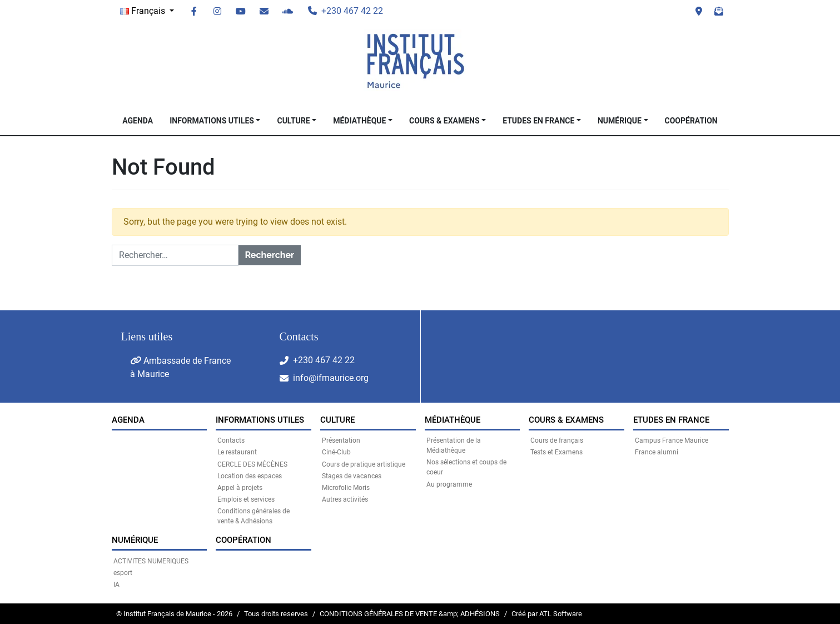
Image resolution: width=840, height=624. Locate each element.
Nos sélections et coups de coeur (466, 467)
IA (116, 585)
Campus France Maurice (672, 440)
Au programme (449, 484)
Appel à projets (240, 488)
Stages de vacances (352, 476)
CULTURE (293, 121)
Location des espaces (250, 476)
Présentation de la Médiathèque (454, 445)
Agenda (138, 121)
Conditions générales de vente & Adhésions (254, 516)
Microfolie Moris (346, 488)
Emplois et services (246, 499)
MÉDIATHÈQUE (359, 121)
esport (123, 573)
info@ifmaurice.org (331, 378)
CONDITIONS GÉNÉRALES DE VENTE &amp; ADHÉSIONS (410, 614)
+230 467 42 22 (324, 360)
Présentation (341, 440)
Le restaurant (237, 452)
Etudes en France (538, 121)
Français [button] (144, 11)
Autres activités (345, 499)
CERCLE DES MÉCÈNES (252, 464)
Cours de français (557, 440)
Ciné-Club (336, 452)
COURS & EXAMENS (444, 121)
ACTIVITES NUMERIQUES (151, 561)
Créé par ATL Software (547, 614)
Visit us (699, 11)
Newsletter (719, 11)
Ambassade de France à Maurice (180, 367)
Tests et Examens (556, 452)
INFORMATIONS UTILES (212, 121)
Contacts (231, 440)
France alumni (657, 452)
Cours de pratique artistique (364, 464)
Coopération (691, 121)
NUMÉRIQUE (620, 121)
